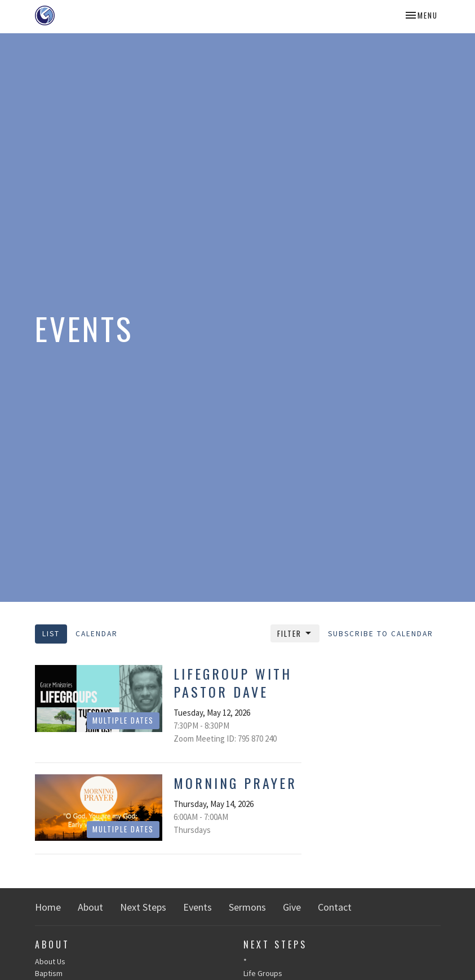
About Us (50, 961)
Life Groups (263, 973)
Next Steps (143, 907)
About (90, 907)
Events (197, 907)
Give (292, 907)
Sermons (247, 907)
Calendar (97, 634)
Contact (335, 907)
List (51, 634)
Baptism (49, 973)
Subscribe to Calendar (381, 634)
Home (48, 907)
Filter (295, 633)
